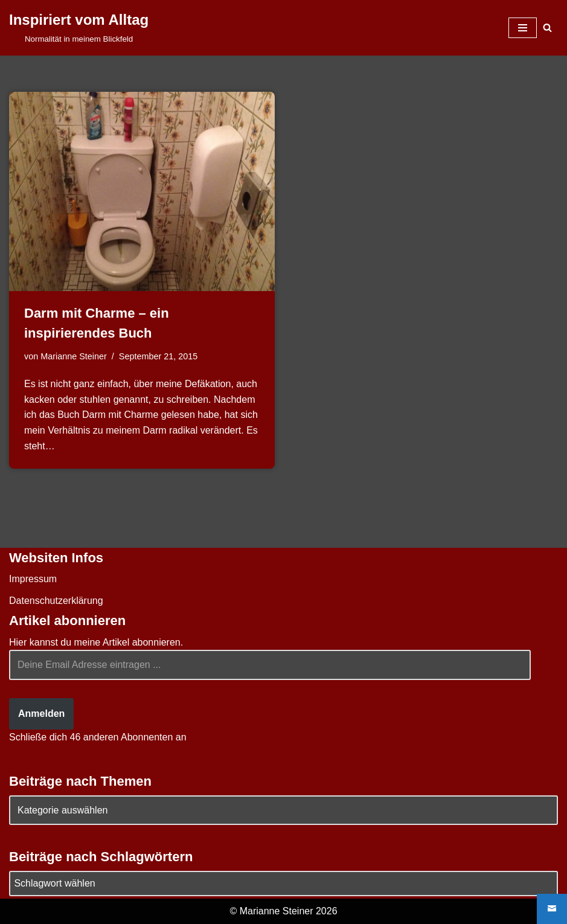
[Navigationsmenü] (523, 28)
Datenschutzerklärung (56, 601)
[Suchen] (547, 27)
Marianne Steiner (74, 356)
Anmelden (41, 714)
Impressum (33, 579)
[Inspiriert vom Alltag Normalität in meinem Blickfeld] (79, 28)
